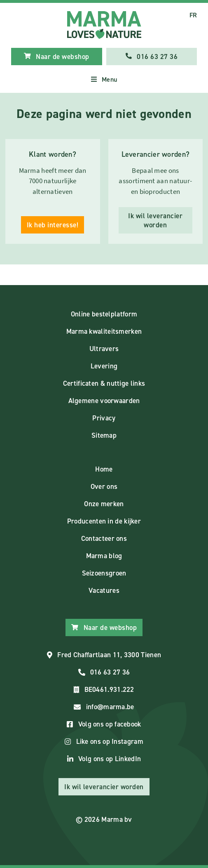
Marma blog (104, 556)
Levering (104, 366)
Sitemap (104, 435)
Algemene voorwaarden (104, 401)
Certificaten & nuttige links (104, 383)
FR (193, 15)
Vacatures (104, 590)
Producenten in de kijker (104, 521)
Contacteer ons (104, 538)
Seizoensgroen (104, 573)
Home (104, 469)
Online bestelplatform (104, 314)
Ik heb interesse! (53, 225)
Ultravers (104, 349)
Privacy (104, 418)
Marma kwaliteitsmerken (104, 331)
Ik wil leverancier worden (155, 220)
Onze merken (104, 504)
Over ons (104, 486)
